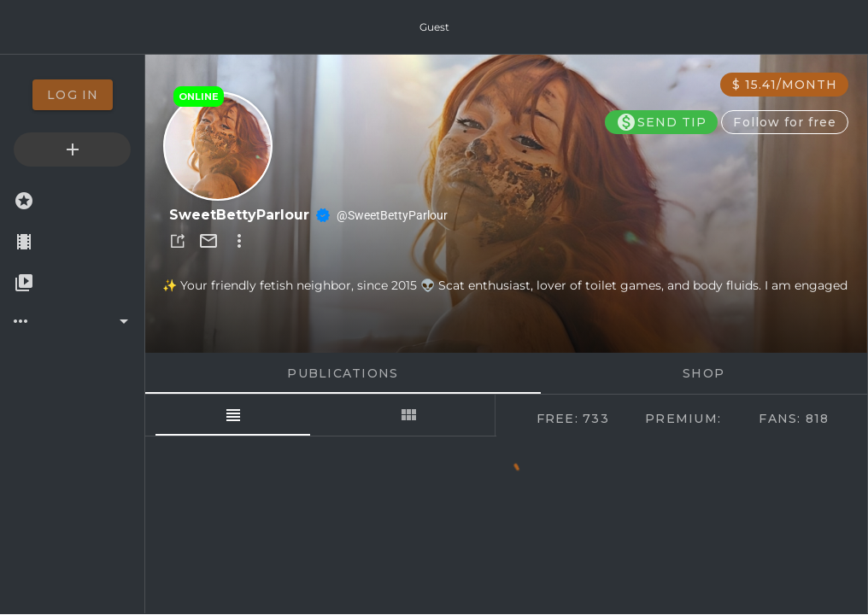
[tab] (233, 415)
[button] (178, 241)
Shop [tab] (704, 373)
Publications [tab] (343, 373)
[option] (72, 95)
